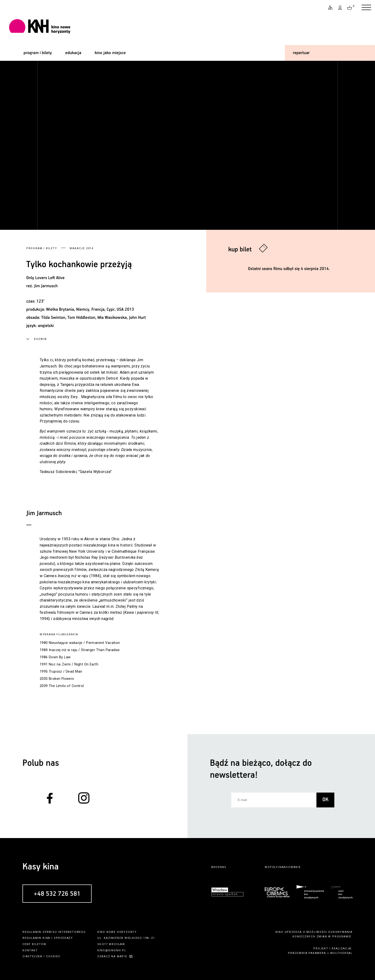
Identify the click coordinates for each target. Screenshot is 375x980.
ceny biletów (34, 944)
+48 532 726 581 (57, 894)
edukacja (73, 53)
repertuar (301, 53)
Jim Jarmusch (46, 286)
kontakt (30, 950)
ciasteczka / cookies (41, 956)
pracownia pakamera (307, 953)
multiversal (341, 953)
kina (46, 938)
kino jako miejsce (110, 53)
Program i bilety (42, 248)
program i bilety (38, 53)
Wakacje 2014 (82, 248)
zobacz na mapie (112, 956)
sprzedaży (63, 938)
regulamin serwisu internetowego (54, 932)
